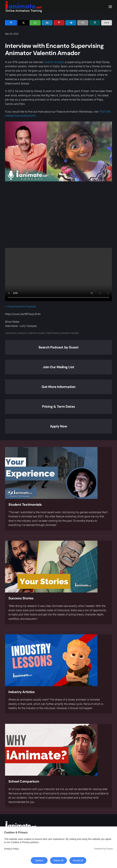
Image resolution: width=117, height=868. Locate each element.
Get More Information (58, 387)
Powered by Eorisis (103, 849)
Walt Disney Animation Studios (63, 333)
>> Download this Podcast (20, 307)
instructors (11, 333)
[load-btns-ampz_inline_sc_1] (107, 23)
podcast (22, 333)
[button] (110, 7)
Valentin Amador (54, 62)
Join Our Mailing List (58, 367)
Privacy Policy (12, 849)
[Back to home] (24, 7)
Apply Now (58, 426)
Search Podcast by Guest (59, 347)
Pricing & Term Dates (58, 406)
